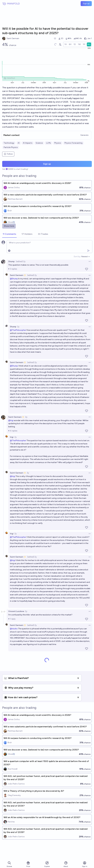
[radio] (66, 44)
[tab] (9, 234)
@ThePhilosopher (18, 330)
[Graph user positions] (60, 44)
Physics (58, 143)
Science (39, 143)
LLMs (48, 143)
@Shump (14, 279)
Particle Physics (11, 147)
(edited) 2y (21, 261)
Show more (9, 226)
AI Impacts (28, 143)
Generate (84, 135)
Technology (9, 143)
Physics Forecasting (73, 143)
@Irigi (11, 420)
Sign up (86, 4)
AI (19, 143)
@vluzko (14, 629)
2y (18, 327)
